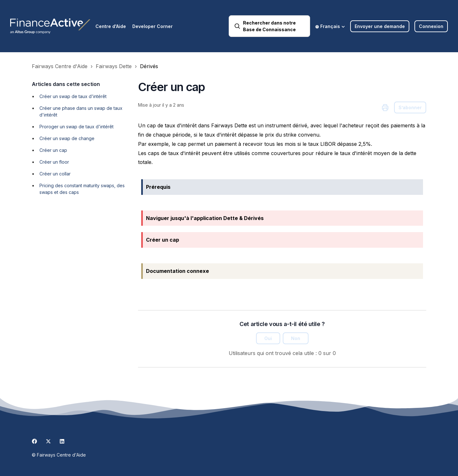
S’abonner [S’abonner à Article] (410, 107)
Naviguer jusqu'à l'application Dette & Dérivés (205, 218)
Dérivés (149, 66)
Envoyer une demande (380, 26)
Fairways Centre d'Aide (60, 66)
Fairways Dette (114, 66)
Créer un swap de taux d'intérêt (73, 96)
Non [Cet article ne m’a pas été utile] (296, 338)
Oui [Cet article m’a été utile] (268, 338)
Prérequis (158, 187)
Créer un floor (54, 162)
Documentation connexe (177, 271)
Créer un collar (55, 174)
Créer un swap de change (67, 138)
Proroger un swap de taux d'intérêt (76, 127)
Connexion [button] (431, 26)
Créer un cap (53, 150)
